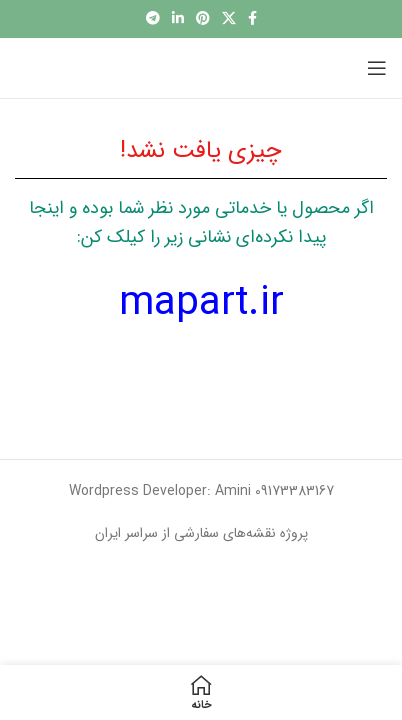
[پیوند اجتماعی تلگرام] (153, 19)
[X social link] (229, 19)
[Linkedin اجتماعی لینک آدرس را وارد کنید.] (178, 19)
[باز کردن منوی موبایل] (377, 68)
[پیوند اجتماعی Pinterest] (203, 19)
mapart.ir (201, 303)
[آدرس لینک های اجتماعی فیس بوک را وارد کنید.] (252, 19)
